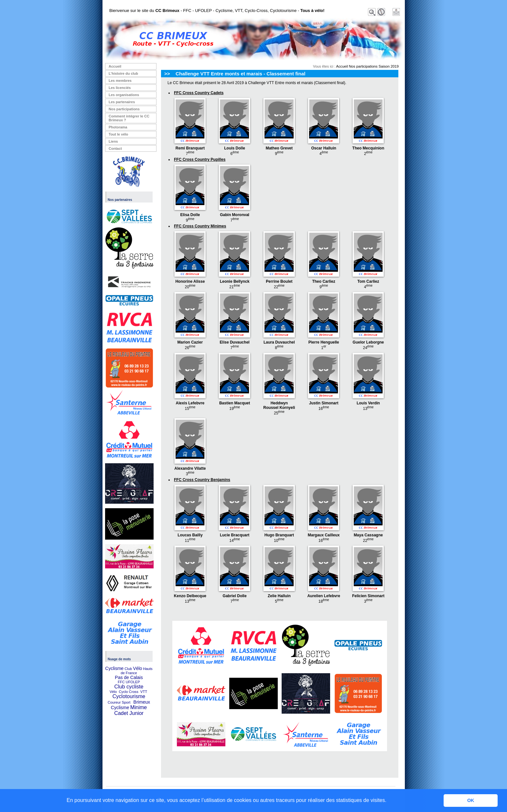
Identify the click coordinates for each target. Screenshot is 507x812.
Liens (113, 141)
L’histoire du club (123, 73)
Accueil (115, 66)
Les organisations (124, 95)
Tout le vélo (118, 134)
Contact (115, 148)
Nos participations (124, 109)
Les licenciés (120, 88)
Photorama (118, 127)
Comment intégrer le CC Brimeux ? (129, 118)
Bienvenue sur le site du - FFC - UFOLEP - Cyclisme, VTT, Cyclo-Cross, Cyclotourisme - (217, 11)
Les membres (120, 81)
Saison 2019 (389, 66)
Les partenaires (122, 102)
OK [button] (471, 800)
